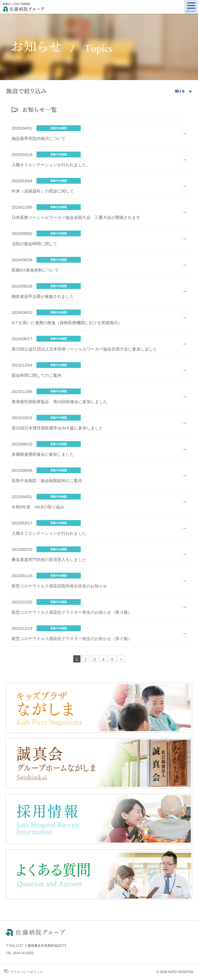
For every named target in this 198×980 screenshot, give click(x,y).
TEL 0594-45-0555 (20, 953)
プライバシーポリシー (24, 972)
